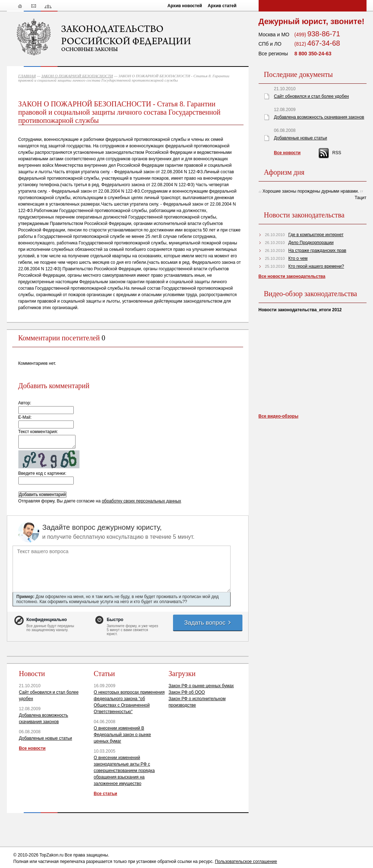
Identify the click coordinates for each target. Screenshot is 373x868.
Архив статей (222, 6)
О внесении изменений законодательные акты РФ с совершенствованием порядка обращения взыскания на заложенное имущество (124, 771)
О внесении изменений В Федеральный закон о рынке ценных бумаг (122, 735)
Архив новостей (185, 6)
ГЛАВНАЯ (27, 76)
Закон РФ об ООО (187, 692)
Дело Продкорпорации (311, 243)
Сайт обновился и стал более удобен (311, 96)
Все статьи (106, 794)
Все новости (32, 748)
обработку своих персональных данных (142, 501)
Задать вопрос (208, 623)
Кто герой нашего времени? (316, 266)
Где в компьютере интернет (316, 235)
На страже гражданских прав (317, 251)
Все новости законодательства (292, 276)
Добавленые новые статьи (46, 738)
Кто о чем (298, 258)
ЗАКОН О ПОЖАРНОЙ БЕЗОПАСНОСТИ (77, 76)
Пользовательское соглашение (246, 862)
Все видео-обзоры (279, 416)
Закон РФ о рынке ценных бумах (201, 686)
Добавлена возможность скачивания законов (319, 117)
